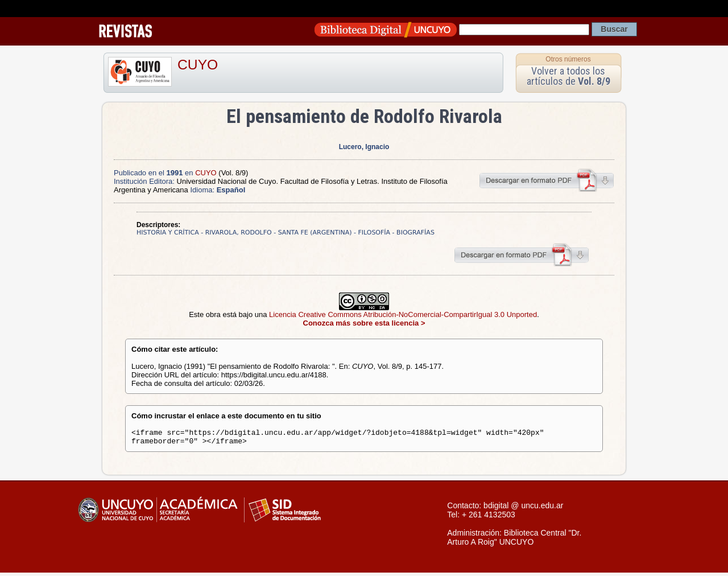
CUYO (198, 65)
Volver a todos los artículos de (568, 76)
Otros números (568, 59)
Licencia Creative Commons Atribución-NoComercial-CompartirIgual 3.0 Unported (403, 314)
